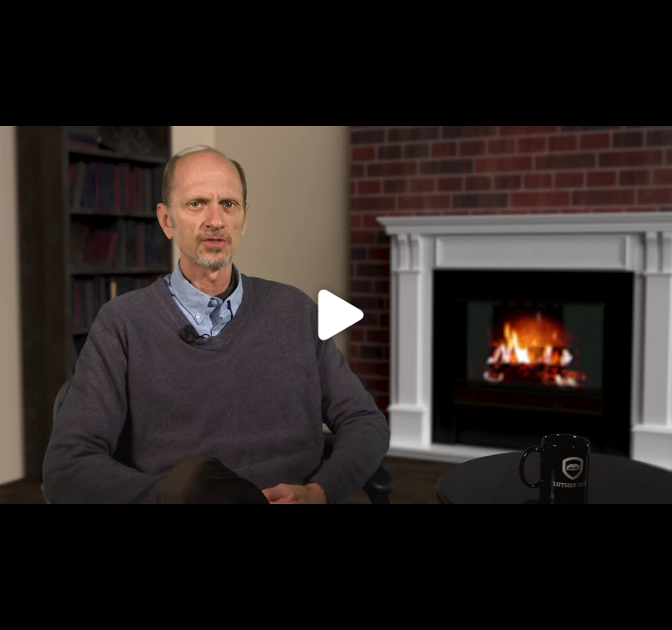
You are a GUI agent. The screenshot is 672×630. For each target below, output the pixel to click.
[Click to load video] (336, 315)
